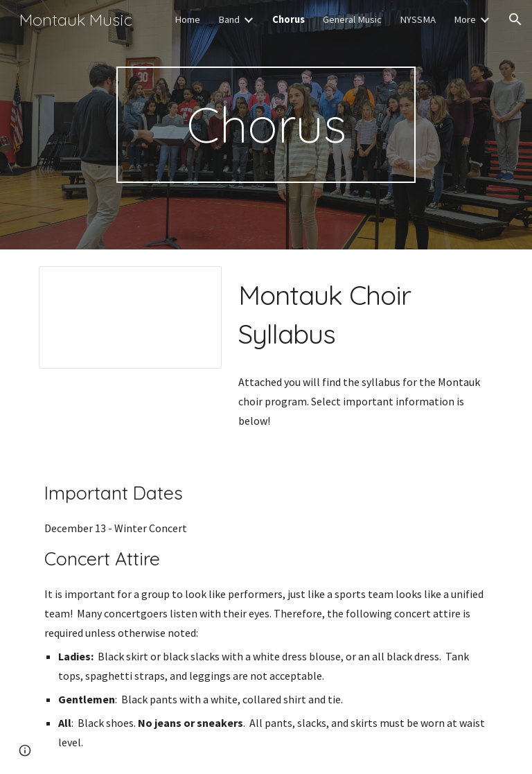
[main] (266, 125)
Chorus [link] (289, 19)
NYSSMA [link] (418, 19)
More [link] (465, 19)
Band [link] (229, 19)
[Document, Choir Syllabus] (130, 317)
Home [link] (187, 19)
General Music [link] (352, 19)
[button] (515, 19)
